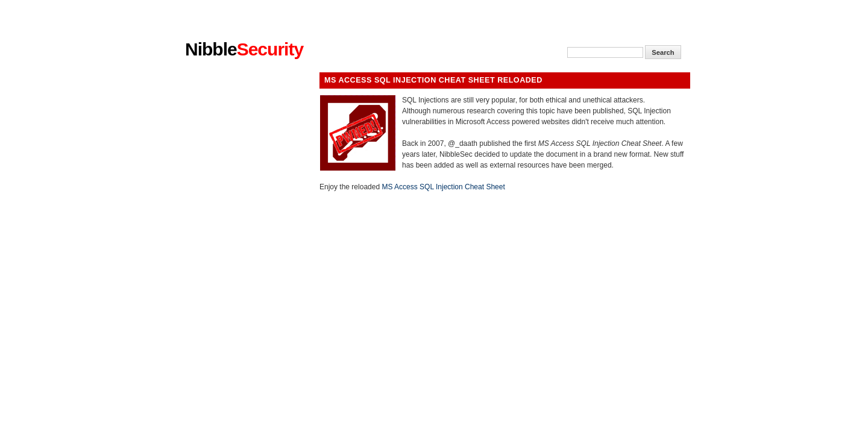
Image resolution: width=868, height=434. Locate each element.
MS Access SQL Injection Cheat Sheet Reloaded (433, 80)
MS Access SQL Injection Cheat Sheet (443, 187)
